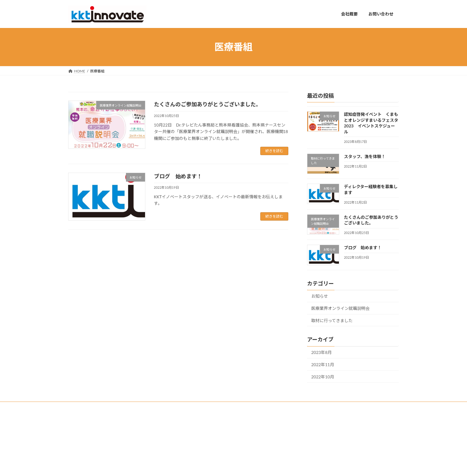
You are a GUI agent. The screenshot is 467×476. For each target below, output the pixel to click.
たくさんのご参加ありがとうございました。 (208, 104)
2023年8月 (322, 352)
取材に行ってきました (332, 320)
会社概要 (192, 431)
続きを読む (274, 151)
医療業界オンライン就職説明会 (340, 308)
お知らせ (320, 296)
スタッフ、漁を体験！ (365, 156)
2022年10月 (323, 376)
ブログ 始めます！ (178, 176)
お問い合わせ (196, 441)
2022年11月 (323, 365)
